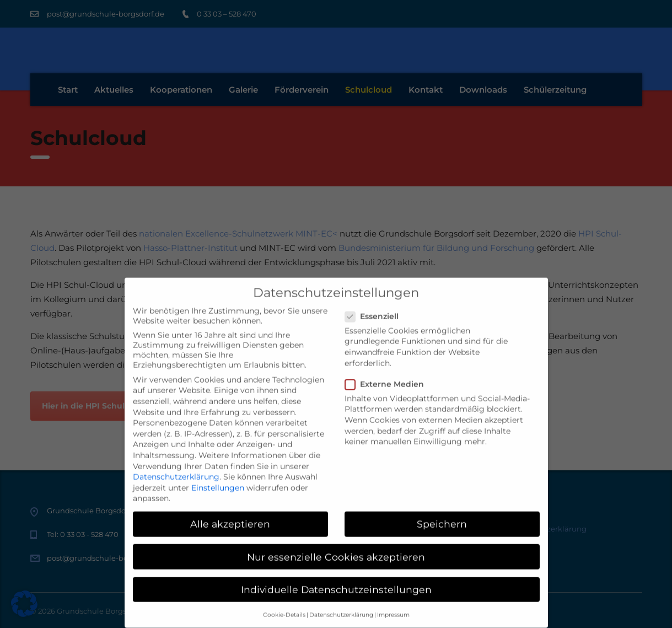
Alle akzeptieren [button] (230, 514)
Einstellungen (218, 477)
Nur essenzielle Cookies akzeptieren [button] (336, 547)
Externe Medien (388, 374)
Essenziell (375, 306)
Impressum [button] (393, 605)
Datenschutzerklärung (176, 467)
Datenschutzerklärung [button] (341, 605)
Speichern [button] (442, 514)
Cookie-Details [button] (284, 605)
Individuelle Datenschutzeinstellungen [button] (336, 579)
